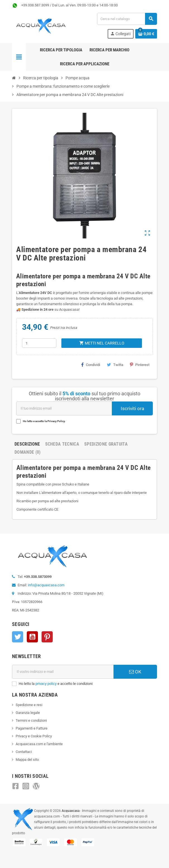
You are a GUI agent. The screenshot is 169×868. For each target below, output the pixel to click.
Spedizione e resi (29, 705)
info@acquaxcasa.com (46, 585)
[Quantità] (39, 343)
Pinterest (140, 365)
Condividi (91, 365)
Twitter (18, 637)
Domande (28, 452)
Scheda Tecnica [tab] (62, 444)
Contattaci (24, 752)
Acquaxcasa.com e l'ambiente (39, 744)
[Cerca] (127, 19)
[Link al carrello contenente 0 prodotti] (146, 34)
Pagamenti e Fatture (32, 728)
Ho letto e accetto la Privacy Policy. (44, 421)
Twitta (115, 365)
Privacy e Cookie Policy (34, 736)
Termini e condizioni (31, 720)
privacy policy (46, 684)
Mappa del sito (27, 760)
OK (135, 672)
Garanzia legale (28, 713)
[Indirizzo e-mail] (63, 672)
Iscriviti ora (132, 408)
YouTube (32, 637)
